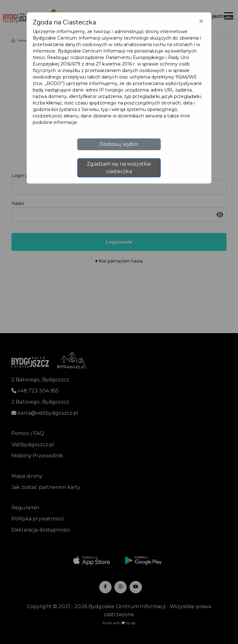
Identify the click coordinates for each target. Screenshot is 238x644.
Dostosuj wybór (119, 144)
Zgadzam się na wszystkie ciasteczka (119, 168)
